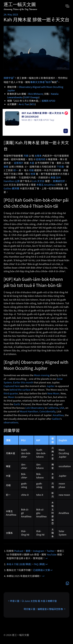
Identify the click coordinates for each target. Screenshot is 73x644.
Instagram (39, 551)
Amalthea (58, 415)
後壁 (6, 167)
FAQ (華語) (40, 564)
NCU (33, 104)
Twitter (51, 551)
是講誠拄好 (59, 181)
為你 (48, 82)
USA (62, 408)
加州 (58, 177)
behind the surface (20, 390)
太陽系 (38, 156)
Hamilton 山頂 (12, 181)
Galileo (8, 188)
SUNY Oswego (31, 97)
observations (11, 422)
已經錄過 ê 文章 (42, 570)
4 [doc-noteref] (57, 81)
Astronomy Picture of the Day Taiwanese (20, 9)
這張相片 (19, 163)
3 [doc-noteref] (51, 81)
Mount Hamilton (29, 411)
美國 (53, 177)
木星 (32, 163)
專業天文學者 (38, 82)
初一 (16, 170)
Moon (11, 397)
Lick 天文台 (38, 181)
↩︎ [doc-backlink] (47, 558)
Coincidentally (47, 411)
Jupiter (50, 386)
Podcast (19, 551)
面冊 (28, 551)
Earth (17, 404)
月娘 (26, 156)
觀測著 (16, 188)
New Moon (53, 393)
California (53, 408)
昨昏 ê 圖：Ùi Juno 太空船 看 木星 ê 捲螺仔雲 (33, 601)
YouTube (52, 554)
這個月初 (41, 159)
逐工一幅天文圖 (20, 5)
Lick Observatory (35, 408)
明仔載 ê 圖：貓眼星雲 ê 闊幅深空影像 (43, 609)
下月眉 (60, 167)
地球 (33, 174)
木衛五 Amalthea (46, 185)
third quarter (11, 393)
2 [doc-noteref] (45, 81)
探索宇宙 (8, 78)
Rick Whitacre (36, 94)
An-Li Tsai (24, 104)
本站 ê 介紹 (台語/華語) (19, 564)
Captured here (12, 386)
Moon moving (42, 375)
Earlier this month (23, 382)
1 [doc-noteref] (14, 77)
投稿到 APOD (48, 101)
